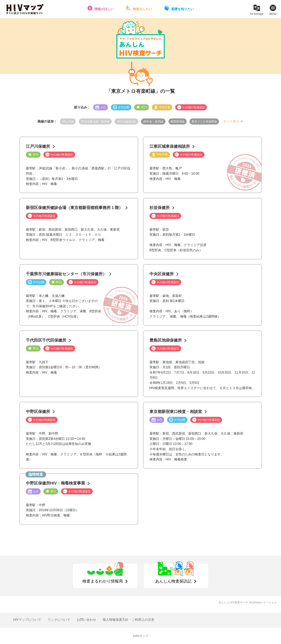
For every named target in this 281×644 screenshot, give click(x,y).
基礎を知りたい (182, 9)
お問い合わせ (86, 620)
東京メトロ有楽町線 (204, 121)
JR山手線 (68, 121)
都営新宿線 (178, 121)
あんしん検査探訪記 (173, 581)
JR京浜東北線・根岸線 (95, 121)
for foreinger (257, 14)
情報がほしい (104, 9)
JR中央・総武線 (153, 121)
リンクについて (59, 620)
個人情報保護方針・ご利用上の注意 (128, 620)
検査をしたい (142, 9)
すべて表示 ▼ (233, 121)
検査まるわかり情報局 (103, 581)
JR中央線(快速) (126, 121)
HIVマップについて (27, 620)
